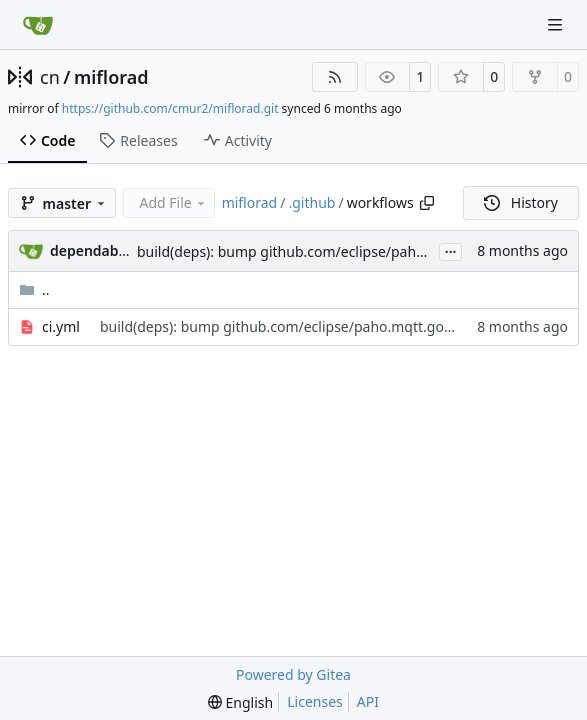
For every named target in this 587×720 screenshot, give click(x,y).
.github (311, 202)
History (521, 202)
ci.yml (61, 326)
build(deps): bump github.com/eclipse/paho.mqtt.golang (323, 251)
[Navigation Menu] (557, 24)
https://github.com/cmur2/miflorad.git (170, 108)
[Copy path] (427, 203)
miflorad (111, 77)
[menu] (240, 702)
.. (34, 289)
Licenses (315, 701)
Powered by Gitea (293, 674)
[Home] (38, 25)
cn (50, 77)
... (451, 250)
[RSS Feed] (335, 77)
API (368, 701)
